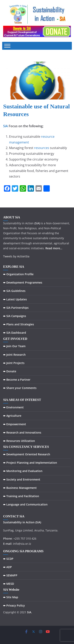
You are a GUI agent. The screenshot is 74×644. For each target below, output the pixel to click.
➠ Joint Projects (14, 363)
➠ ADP (7, 567)
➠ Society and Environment (22, 479)
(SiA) (38, 522)
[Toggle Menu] (7, 46)
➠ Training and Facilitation (21, 496)
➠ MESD (9, 584)
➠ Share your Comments (20, 388)
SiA (6, 126)
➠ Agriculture (12, 416)
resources (42, 148)
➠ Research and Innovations (22, 432)
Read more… (54, 248)
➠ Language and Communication (25, 504)
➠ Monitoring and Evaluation (23, 471)
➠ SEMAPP (10, 575)
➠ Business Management (20, 488)
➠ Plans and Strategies (19, 324)
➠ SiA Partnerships (16, 308)
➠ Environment (13, 407)
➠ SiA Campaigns (15, 316)
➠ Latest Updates (15, 299)
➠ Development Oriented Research (27, 454)
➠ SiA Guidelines (14, 291)
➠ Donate (10, 371)
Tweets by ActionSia (16, 256)
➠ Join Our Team (14, 346)
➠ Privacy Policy (14, 605)
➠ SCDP (8, 559)
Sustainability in (14, 522)
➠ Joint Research (14, 355)
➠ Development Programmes (23, 282)
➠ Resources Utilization (19, 441)
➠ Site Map (11, 597)
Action (30, 522)
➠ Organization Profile (18, 274)
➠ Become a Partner (17, 380)
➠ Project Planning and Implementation (30, 463)
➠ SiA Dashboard (15, 333)
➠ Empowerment (15, 424)
